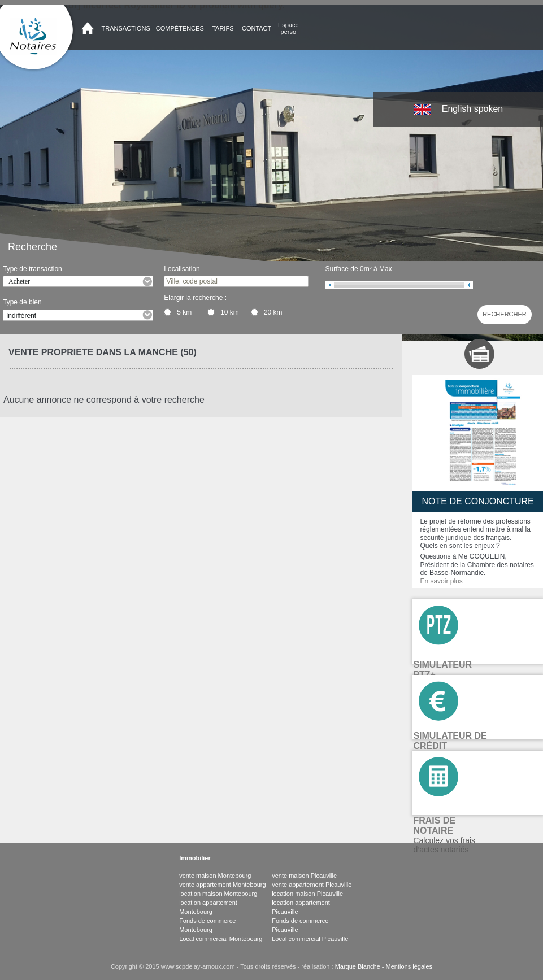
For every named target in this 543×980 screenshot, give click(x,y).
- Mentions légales (406, 966)
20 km (273, 312)
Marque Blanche (358, 966)
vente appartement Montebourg (223, 885)
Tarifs (223, 28)
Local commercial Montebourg (221, 939)
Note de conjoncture (478, 501)
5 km (184, 312)
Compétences (180, 28)
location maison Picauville (307, 894)
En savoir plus (441, 581)
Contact (257, 28)
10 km (230, 312)
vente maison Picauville (304, 876)
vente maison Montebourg (215, 876)
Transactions (126, 28)
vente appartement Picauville (312, 885)
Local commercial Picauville (310, 939)
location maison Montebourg (218, 894)
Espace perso (288, 28)
